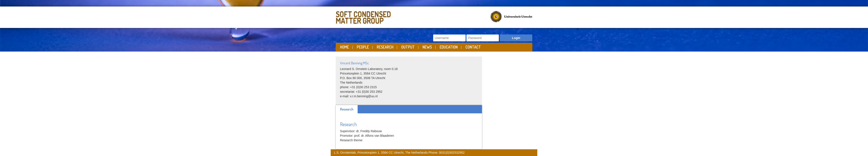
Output (408, 47)
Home (344, 47)
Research (385, 47)
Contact (473, 47)
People (363, 47)
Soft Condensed (384, 16)
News (427, 47)
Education (449, 47)
